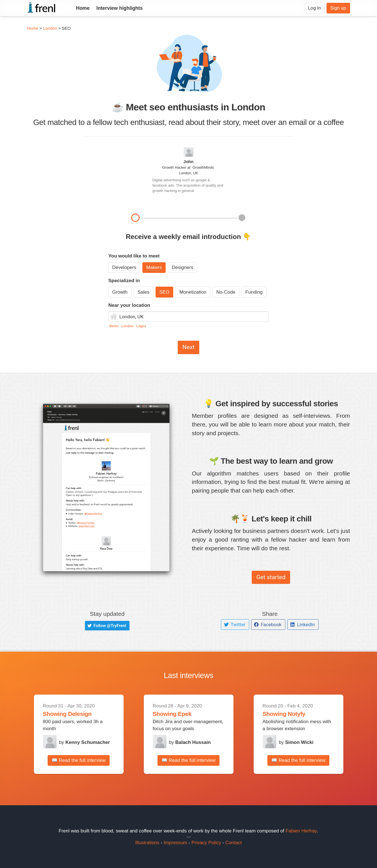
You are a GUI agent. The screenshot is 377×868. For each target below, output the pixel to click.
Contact (234, 843)
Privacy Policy (206, 843)
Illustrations (147, 843)
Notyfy (296, 714)
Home (83, 8)
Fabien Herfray (301, 831)
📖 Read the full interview (79, 760)
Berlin (115, 326)
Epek (185, 714)
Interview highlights (120, 8)
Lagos (141, 326)
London (50, 28)
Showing (55, 714)
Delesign (80, 714)
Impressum (175, 843)
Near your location (129, 305)
